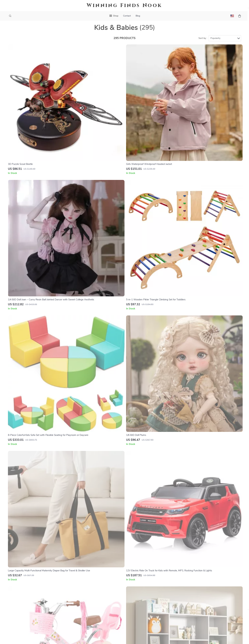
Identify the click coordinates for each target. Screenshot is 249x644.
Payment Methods (147, 583)
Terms (104, 638)
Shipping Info (145, 567)
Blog (138, 16)
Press (92, 583)
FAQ (140, 573)
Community (95, 620)
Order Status (144, 588)
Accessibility (121, 638)
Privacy (111, 638)
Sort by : (203, 43)
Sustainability (96, 609)
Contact (127, 16)
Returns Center (146, 578)
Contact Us (143, 562)
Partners (94, 604)
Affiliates (94, 594)
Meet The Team (97, 573)
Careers (93, 578)
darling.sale (192, 562)
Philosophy (95, 614)
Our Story (94, 562)
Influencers (95, 588)
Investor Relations (99, 599)
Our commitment (195, 580)
